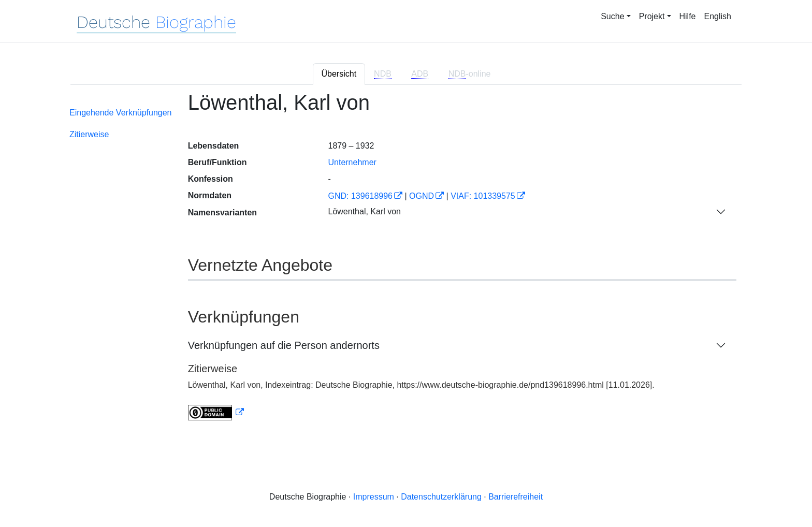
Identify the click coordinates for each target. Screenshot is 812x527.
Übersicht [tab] (339, 74)
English (718, 16)
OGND (422, 196)
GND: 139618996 (360, 196)
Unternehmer (352, 162)
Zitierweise (89, 134)
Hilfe (688, 16)
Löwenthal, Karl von (364, 211)
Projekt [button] (652, 16)
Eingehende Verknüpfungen (121, 113)
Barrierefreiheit (516, 497)
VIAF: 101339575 (483, 196)
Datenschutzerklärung (441, 497)
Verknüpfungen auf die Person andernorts (284, 345)
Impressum (374, 497)
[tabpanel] (406, 262)
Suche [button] (612, 16)
